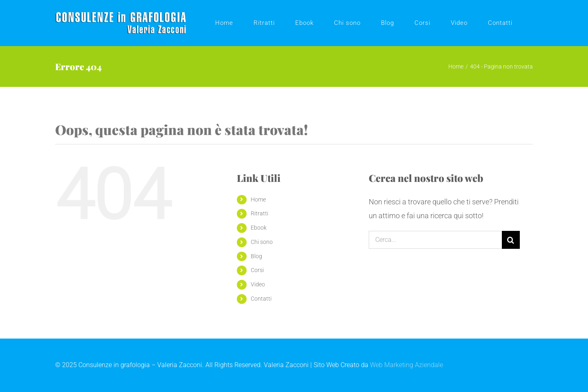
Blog (256, 256)
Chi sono (262, 242)
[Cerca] (511, 240)
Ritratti (259, 213)
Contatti (261, 299)
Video (258, 284)
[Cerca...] (435, 240)
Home (258, 199)
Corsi (257, 270)
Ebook (259, 228)
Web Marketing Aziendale (406, 365)
